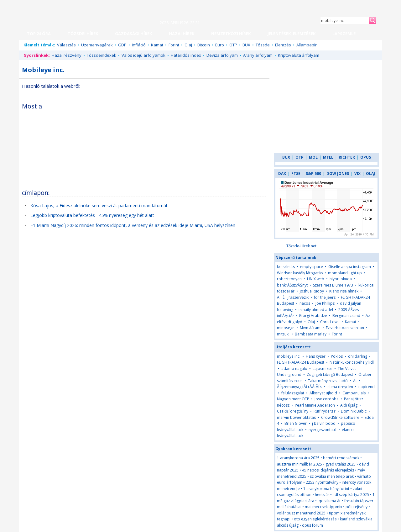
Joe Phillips (325, 303)
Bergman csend (346, 316)
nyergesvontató (323, 430)
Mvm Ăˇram (310, 328)
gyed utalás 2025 (341, 464)
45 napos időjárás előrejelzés (328, 470)
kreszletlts (286, 267)
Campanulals (354, 393)
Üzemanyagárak (97, 45)
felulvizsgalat (293, 393)
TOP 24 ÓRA (39, 34)
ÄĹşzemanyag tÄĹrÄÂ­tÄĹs (299, 387)
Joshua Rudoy (312, 291)
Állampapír (307, 45)
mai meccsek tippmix (323, 507)
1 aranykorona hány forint (326, 489)
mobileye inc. (289, 356)
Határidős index (186, 55)
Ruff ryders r (325, 411)
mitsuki (283, 334)
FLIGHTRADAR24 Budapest (301, 362)
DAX (282, 174)
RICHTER (347, 157)
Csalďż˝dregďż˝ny (293, 411)
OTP (233, 45)
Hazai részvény (67, 55)
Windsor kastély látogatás (300, 273)
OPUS (366, 157)
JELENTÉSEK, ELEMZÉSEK (292, 34)
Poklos (337, 356)
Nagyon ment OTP (293, 399)
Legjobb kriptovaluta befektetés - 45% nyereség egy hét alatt (92, 215)
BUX (246, 45)
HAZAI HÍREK (182, 34)
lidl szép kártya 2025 (351, 495)
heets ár (322, 495)
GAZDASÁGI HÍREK (133, 34)
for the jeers (325, 297)
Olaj (188, 45)
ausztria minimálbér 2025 (299, 464)
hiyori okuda (341, 279)
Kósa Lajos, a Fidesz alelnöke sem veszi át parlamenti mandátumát (99, 205)
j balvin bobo (324, 423)
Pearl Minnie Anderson (315, 405)
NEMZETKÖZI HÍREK (231, 34)
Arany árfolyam (258, 55)
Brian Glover (296, 423)
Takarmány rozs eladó (328, 381)
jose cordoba (327, 399)
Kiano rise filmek (344, 291)
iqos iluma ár (329, 501)
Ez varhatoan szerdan (345, 328)
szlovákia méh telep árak (332, 476)
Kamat (157, 45)
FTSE (296, 174)
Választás (66, 45)
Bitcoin (204, 45)
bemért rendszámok (341, 458)
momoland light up (345, 273)
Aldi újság (349, 405)
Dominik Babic (354, 411)
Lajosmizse (323, 369)
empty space (312, 267)
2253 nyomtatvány (322, 482)
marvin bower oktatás (296, 417)
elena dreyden (340, 387)
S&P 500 (313, 174)
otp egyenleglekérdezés (315, 519)
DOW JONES (338, 174)
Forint (174, 45)
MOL (313, 157)
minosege (286, 328)
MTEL (328, 157)
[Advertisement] (212, 142)
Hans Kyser (316, 356)
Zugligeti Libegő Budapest (330, 374)
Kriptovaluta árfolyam (299, 55)
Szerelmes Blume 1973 (333, 285)
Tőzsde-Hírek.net (301, 246)
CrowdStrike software (340, 417)
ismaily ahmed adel (316, 310)
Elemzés (283, 45)
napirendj (367, 387)
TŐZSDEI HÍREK (83, 34)
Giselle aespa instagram (350, 267)
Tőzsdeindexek (102, 55)
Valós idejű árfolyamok (143, 55)
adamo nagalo (294, 369)
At (355, 381)
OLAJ (370, 174)
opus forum (312, 525)
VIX (357, 174)
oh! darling (358, 356)
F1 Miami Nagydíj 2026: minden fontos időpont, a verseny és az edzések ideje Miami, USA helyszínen (133, 225)
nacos (305, 303)
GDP (122, 45)
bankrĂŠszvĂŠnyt (292, 285)
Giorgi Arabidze (313, 316)
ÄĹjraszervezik (293, 297)
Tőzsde (263, 45)
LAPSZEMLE (344, 34)
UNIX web (316, 279)
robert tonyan (289, 279)
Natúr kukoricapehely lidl (352, 362)
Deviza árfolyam (222, 55)
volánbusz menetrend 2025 (301, 513)
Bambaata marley (311, 334)
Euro (220, 45)
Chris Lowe (330, 322)
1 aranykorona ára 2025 (298, 458)
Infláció (139, 45)
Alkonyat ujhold (323, 393)
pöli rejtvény (357, 507)
